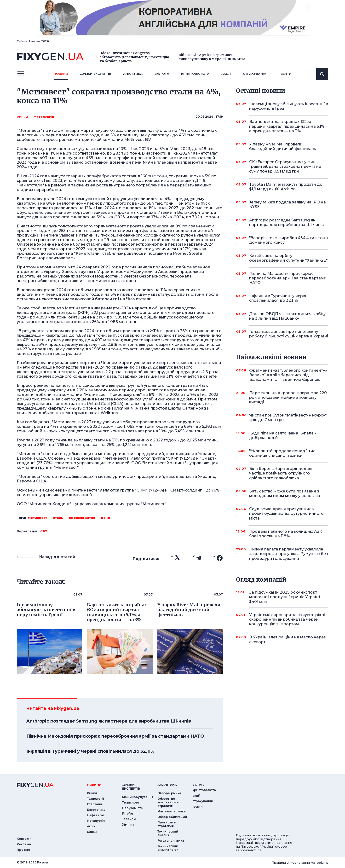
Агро (91, 826)
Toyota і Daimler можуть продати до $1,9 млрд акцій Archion (286, 187)
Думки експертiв (96, 74)
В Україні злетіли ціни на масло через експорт (287, 639)
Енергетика (96, 810)
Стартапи (95, 804)
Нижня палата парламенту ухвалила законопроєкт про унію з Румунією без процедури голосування (289, 554)
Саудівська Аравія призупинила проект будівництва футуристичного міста (286, 513)
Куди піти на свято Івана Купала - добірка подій (283, 436)
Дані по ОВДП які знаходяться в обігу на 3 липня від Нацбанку (287, 316)
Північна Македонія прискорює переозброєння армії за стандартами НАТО (115, 736)
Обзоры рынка (169, 793)
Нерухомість (132, 808)
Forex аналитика (171, 841)
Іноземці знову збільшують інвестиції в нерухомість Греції (289, 107)
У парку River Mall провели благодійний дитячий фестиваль (283, 147)
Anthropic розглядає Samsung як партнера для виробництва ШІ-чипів (109, 721)
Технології (95, 799)
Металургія (44, 117)
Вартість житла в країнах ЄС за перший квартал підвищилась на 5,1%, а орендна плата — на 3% (287, 126)
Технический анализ (168, 833)
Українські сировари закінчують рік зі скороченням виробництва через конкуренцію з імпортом (287, 619)
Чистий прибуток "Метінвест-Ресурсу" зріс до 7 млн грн (288, 418)
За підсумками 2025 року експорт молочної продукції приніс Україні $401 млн (285, 597)
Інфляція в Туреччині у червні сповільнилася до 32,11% (90, 751)
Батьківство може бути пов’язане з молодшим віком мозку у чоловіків (285, 494)
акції (226, 74)
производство (82, 518)
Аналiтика (133, 74)
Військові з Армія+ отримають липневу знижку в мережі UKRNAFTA (210, 57)
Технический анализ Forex (168, 848)
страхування (255, 74)
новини (61, 74)
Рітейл (128, 813)
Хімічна (128, 825)
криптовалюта (195, 74)
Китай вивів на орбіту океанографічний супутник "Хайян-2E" (288, 258)
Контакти (24, 839)
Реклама (24, 844)
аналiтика (167, 785)
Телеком (129, 819)
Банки (92, 832)
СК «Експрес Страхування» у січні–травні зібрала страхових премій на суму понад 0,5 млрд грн (285, 166)
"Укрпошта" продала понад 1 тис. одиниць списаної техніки (283, 454)
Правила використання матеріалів (300, 862)
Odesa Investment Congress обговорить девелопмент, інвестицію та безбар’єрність (132, 57)
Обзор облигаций (172, 817)
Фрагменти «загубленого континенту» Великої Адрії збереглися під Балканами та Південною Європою (288, 375)
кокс (105, 518)
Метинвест (37, 518)
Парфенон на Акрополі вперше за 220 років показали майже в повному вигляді (288, 397)
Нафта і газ (96, 815)
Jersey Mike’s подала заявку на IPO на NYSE (287, 205)
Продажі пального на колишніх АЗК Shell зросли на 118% (286, 534)
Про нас (23, 850)
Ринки (22, 117)
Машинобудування (138, 797)
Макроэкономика (172, 811)
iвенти (285, 74)
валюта (162, 74)
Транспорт (131, 802)
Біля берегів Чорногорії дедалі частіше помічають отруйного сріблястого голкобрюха (282, 473)
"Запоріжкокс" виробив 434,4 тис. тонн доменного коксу (289, 240)
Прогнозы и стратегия (167, 824)
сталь (58, 518)
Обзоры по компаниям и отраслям (168, 802)
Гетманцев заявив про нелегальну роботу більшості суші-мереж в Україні (289, 334)
